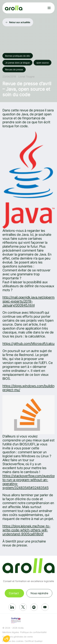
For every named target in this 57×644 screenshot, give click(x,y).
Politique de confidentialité (33, 632)
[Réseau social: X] (23, 607)
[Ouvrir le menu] (49, 8)
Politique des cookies (13, 641)
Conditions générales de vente (18, 637)
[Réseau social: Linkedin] (12, 607)
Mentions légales (11, 632)
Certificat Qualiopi (34, 641)
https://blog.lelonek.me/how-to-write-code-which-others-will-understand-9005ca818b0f (26, 530)
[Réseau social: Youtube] (45, 607)
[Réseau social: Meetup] (34, 607)
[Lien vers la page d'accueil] (14, 8)
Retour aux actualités (20, 22)
